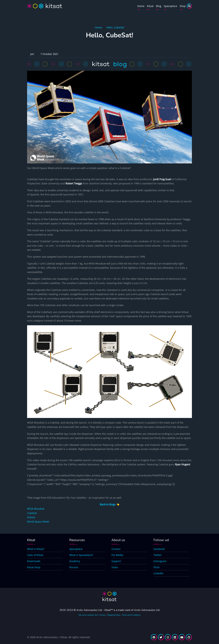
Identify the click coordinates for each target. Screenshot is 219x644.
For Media (117, 555)
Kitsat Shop (34, 567)
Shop (183, 6)
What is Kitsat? (36, 549)
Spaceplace (170, 6)
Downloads (34, 561)
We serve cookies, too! (88, 615)
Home (141, 6)
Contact (116, 549)
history (31, 517)
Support (116, 561)
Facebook (159, 549)
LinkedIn (158, 573)
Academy (75, 561)
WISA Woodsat (36, 509)
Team (115, 567)
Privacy (103, 615)
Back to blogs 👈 (109, 504)
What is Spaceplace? (81, 555)
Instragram (160, 561)
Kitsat (150, 6)
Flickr (157, 567)
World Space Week (38, 522)
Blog (159, 6)
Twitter (158, 555)
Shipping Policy (114, 615)
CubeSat (32, 513)
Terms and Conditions (131, 615)
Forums (74, 567)
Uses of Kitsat (35, 555)
